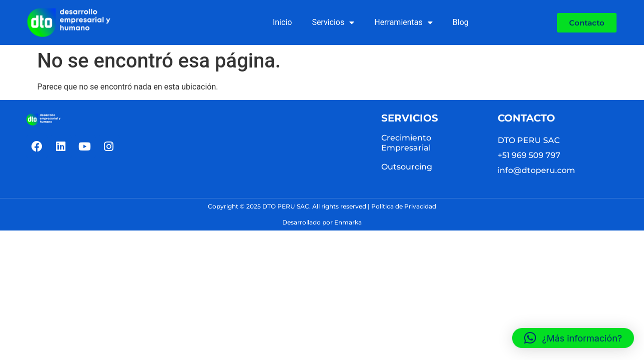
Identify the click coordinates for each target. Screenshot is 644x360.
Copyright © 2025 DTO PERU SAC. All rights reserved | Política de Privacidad (322, 206)
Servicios (333, 22)
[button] (573, 338)
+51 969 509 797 (529, 155)
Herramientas (403, 22)
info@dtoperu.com (536, 170)
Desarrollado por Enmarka (322, 222)
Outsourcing (407, 167)
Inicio (282, 22)
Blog (461, 22)
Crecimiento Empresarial (406, 143)
